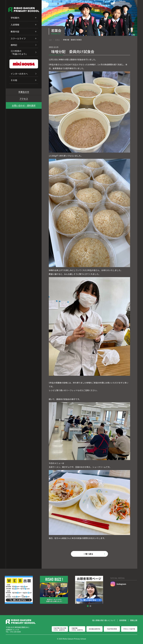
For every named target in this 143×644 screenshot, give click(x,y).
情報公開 (134, 620)
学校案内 (15, 18)
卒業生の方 (24, 92)
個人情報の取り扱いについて (104, 620)
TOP (50, 40)
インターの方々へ (19, 74)
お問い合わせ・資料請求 (24, 105)
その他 (14, 80)
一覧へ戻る (88, 554)
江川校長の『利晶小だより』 (19, 52)
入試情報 (15, 25)
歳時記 (14, 45)
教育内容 (15, 32)
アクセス (24, 99)
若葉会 (57, 40)
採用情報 (123, 620)
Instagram (118, 584)
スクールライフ (18, 38)
